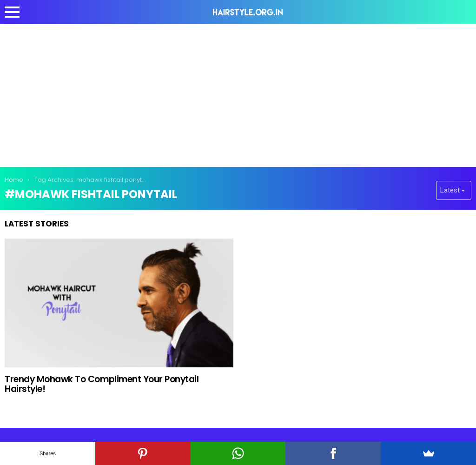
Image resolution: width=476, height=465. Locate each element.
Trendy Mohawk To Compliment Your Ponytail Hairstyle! (102, 384)
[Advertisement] (238, 94)
